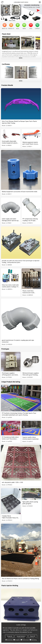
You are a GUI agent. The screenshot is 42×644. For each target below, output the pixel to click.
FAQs (31, 28)
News (24, 28)
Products (11, 28)
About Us (5, 28)
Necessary (9, 640)
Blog (18, 28)
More (21, 58)
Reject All (33, 636)
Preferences (25, 640)
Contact (37, 28)
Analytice (17, 640)
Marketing (33, 640)
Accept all (9, 636)
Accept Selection (21, 636)
